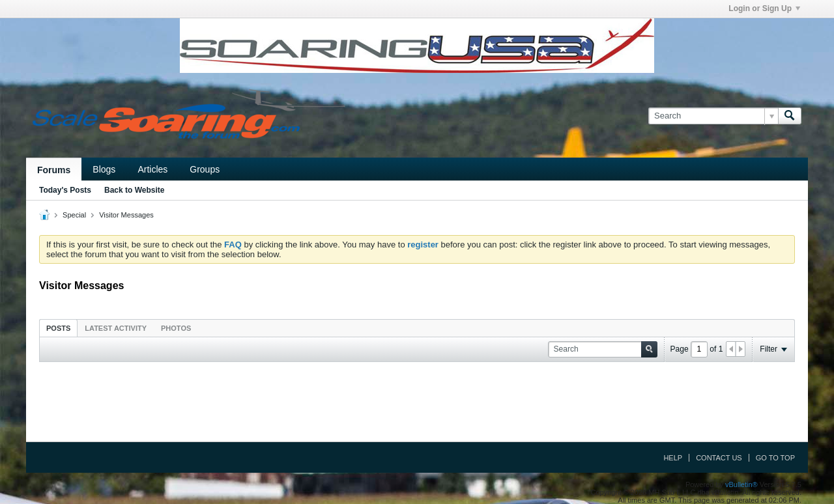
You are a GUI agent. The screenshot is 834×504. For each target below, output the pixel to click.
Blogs (104, 169)
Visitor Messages (126, 215)
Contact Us (719, 458)
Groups (205, 169)
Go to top (775, 458)
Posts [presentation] (58, 328)
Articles (152, 169)
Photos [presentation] (176, 328)
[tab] (58, 328)
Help (673, 458)
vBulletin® (741, 484)
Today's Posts (65, 190)
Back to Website (134, 190)
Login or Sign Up (764, 8)
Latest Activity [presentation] (116, 328)
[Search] (713, 116)
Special (74, 215)
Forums (54, 170)
